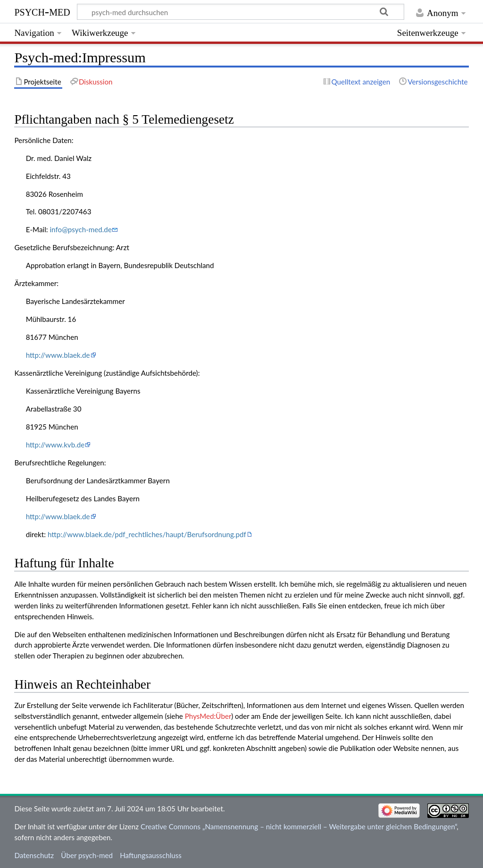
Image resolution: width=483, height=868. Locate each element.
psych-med (42, 11)
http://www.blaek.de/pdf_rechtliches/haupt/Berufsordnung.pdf (147, 534)
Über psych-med (87, 855)
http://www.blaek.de (58, 355)
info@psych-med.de (80, 229)
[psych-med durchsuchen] (241, 12)
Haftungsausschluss (151, 855)
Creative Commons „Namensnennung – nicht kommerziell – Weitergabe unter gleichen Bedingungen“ (299, 826)
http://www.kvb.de (55, 445)
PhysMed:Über (208, 716)
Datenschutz (34, 855)
